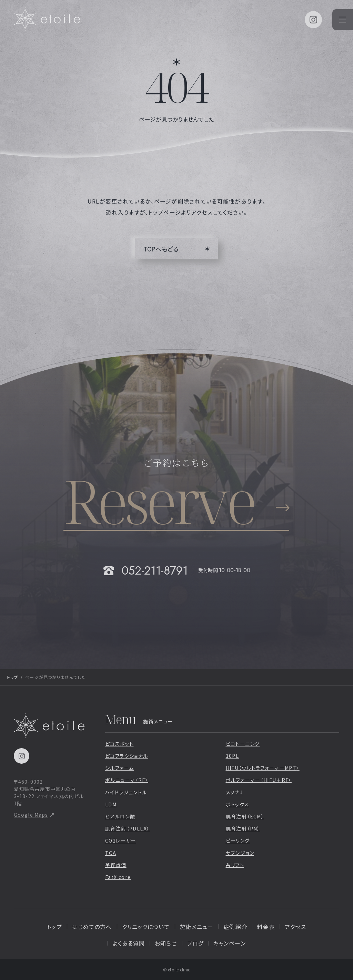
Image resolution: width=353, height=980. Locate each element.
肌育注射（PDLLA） (127, 828)
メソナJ (234, 792)
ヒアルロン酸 (120, 816)
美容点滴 (116, 865)
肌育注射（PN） (243, 828)
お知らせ (166, 943)
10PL (233, 756)
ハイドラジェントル (126, 792)
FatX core (118, 877)
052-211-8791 (155, 571)
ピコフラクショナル (127, 756)
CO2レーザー (121, 840)
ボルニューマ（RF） (127, 780)
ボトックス (238, 804)
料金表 (266, 927)
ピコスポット (119, 744)
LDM (111, 804)
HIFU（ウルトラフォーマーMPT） (263, 768)
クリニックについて (146, 927)
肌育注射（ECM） (245, 816)
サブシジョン (240, 853)
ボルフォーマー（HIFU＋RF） (259, 780)
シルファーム (119, 768)
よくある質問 (129, 943)
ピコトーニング (243, 744)
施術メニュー (197, 927)
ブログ (195, 943)
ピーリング (238, 840)
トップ (12, 677)
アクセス (295, 927)
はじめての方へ (92, 927)
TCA (111, 853)
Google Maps (31, 815)
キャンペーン (230, 943)
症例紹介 (235, 927)
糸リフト (235, 865)
